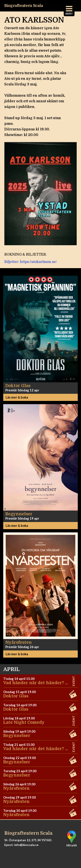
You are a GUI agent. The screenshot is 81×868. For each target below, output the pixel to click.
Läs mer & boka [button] (17, 397)
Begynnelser (17, 736)
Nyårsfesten (16, 788)
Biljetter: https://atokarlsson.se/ (31, 262)
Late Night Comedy (24, 722)
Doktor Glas (16, 696)
